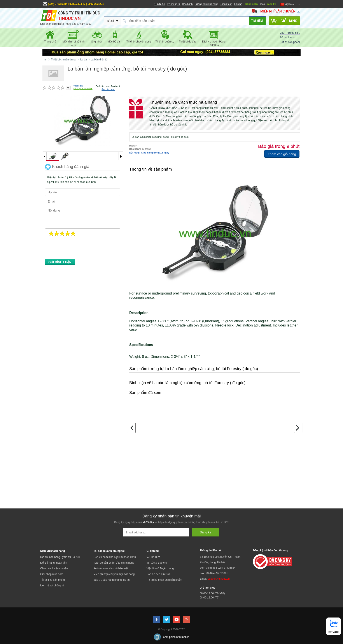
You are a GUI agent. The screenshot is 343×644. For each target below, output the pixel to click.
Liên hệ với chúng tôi (52, 586)
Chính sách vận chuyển (54, 568)
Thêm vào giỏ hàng (282, 154)
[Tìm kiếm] (257, 21)
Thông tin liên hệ (210, 550)
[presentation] (78, 249)
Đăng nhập (252, 4)
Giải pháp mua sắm (52, 574)
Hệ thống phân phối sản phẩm (164, 580)
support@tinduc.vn (219, 579)
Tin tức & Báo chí (157, 563)
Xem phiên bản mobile (176, 637)
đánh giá (78, 86)
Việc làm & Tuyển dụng (160, 568)
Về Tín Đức (153, 557)
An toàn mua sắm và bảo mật (111, 568)
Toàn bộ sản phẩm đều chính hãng (114, 563)
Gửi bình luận (108, 89)
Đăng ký (271, 4)
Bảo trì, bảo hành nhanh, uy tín (111, 580)
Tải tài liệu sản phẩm (52, 580)
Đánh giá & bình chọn (83, 88)
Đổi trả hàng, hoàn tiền (54, 563)
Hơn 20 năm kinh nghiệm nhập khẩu (115, 557)
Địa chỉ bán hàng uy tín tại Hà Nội (60, 557)
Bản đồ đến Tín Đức (158, 574)
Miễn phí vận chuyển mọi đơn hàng (114, 574)
